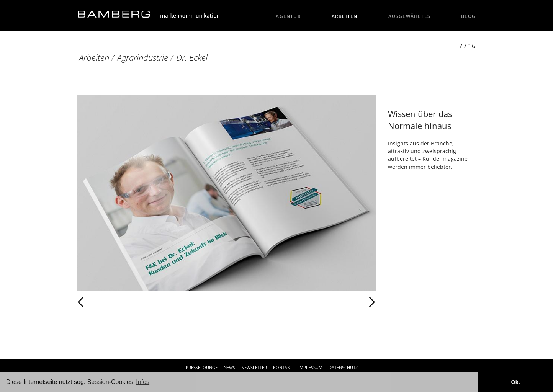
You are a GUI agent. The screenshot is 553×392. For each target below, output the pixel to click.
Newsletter (254, 367)
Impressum (310, 367)
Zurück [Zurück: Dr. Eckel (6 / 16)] (97, 302)
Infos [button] (143, 382)
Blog (468, 16)
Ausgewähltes (410, 16)
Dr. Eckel (192, 58)
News (229, 367)
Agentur (288, 16)
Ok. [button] (515, 382)
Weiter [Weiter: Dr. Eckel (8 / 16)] (301, 302)
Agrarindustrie (143, 58)
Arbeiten (345, 16)
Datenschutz (343, 367)
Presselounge (202, 367)
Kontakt (283, 367)
